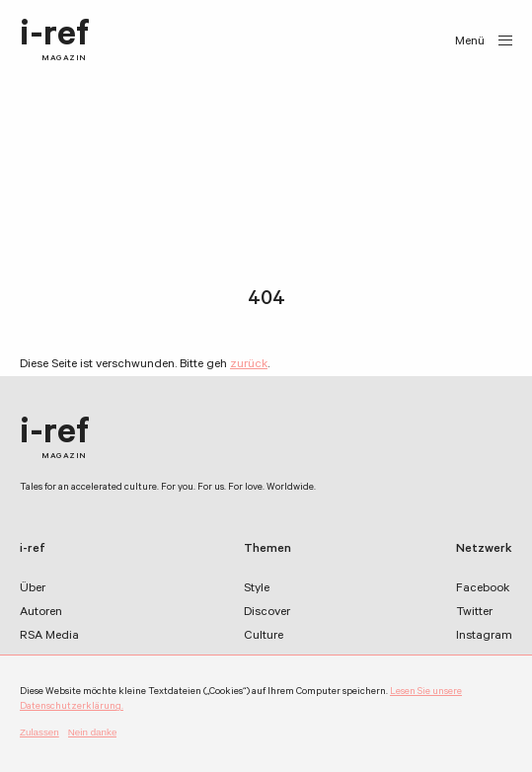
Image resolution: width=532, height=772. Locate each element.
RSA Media (49, 637)
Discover (267, 613)
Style (257, 589)
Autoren (41, 613)
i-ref (55, 41)
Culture (264, 637)
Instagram (484, 637)
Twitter (474, 613)
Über (33, 589)
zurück (249, 365)
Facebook (483, 589)
